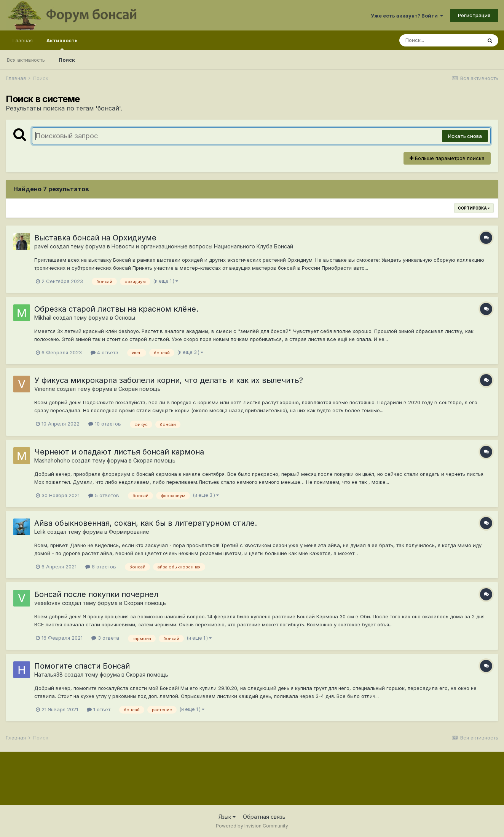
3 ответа (105, 638)
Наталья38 (49, 675)
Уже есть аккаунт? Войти (407, 16)
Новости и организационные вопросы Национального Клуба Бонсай (202, 246)
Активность (62, 44)
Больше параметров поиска (447, 158)
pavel (41, 246)
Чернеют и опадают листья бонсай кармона (119, 452)
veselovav (47, 603)
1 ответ (99, 709)
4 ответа (104, 352)
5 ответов (104, 495)
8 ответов (101, 567)
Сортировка (474, 208)
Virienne (45, 389)
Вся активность (26, 60)
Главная (23, 40)
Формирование (129, 532)
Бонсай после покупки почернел (96, 594)
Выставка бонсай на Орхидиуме (95, 238)
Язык (227, 817)
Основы (125, 318)
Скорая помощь (140, 389)
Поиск (67, 60)
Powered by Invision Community (252, 826)
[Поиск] (440, 40)
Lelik (40, 532)
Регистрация (474, 15)
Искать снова (465, 136)
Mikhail (43, 318)
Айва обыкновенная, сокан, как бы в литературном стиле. (146, 523)
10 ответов (105, 424)
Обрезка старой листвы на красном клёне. (116, 309)
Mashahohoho (52, 460)
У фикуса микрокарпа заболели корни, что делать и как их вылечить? (169, 380)
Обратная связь (264, 817)
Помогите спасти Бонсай (82, 666)
